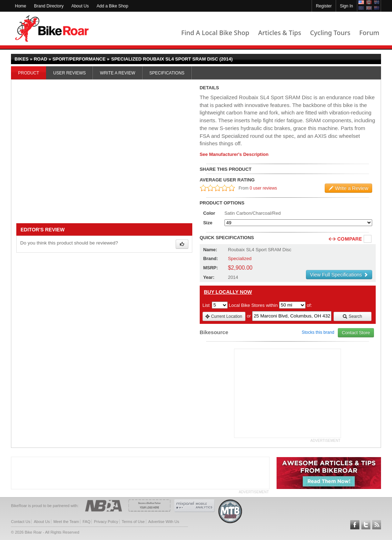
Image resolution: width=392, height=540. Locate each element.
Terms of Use (133, 522)
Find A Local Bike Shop (215, 33)
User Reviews (69, 73)
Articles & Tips (280, 33)
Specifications (167, 73)
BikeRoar (52, 29)
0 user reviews (263, 188)
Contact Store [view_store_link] (356, 333)
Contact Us (21, 522)
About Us (80, 6)
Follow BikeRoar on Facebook (355, 525)
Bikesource (214, 332)
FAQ (86, 522)
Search (352, 316)
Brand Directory (49, 6)
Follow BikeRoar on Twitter (366, 525)
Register (324, 6)
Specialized (240, 258)
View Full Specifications (339, 275)
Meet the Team (66, 522)
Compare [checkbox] (368, 239)
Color (209, 213)
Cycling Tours (330, 33)
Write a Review (117, 73)
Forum (369, 33)
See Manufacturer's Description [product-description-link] (234, 154)
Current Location (224, 316)
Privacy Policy (106, 522)
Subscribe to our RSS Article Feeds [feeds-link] (377, 525)
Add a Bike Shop (112, 6)
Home (21, 6)
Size (208, 223)
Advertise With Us (164, 522)
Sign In (346, 6)
